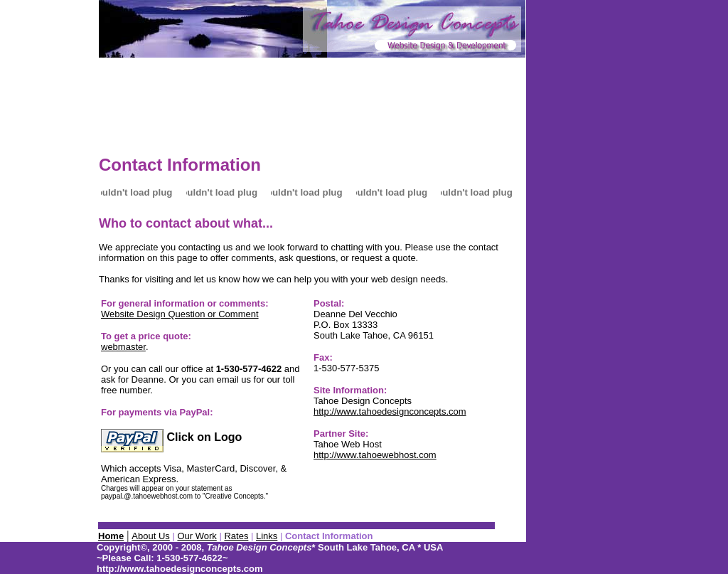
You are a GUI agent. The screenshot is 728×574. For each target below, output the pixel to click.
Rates (236, 536)
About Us (150, 536)
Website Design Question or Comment (180, 314)
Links (267, 536)
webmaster (123, 347)
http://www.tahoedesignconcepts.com (390, 411)
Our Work (197, 536)
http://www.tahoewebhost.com (375, 455)
